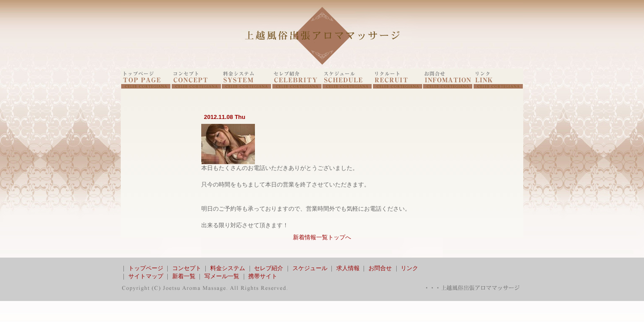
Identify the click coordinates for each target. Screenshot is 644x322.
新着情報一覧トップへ (322, 237)
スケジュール (310, 268)
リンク (409, 268)
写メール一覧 (222, 276)
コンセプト (187, 268)
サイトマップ (146, 276)
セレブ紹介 (269, 268)
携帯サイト (263, 276)
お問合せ (380, 268)
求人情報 (348, 268)
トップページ (146, 268)
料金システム (228, 268)
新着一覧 (184, 276)
